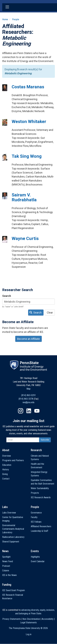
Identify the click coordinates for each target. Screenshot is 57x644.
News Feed (8, 561)
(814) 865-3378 (26, 399)
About (6, 450)
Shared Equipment (11, 542)
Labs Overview (9, 513)
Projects (35, 493)
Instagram (21, 411)
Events (35, 551)
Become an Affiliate (28, 339)
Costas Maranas (28, 87)
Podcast (6, 566)
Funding (7, 585)
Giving (5, 474)
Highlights (35, 557)
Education (7, 465)
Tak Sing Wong (27, 156)
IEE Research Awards (41, 497)
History (6, 470)
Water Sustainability (40, 488)
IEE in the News (9, 575)
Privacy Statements (12, 619)
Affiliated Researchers (41, 526)
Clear (50, 313)
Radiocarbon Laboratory (13, 537)
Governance (36, 513)
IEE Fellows (36, 522)
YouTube (37, 411)
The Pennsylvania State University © (28, 628)
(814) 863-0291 (28, 395)
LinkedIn (29, 411)
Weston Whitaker (29, 121)
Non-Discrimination (31, 619)
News (5, 551)
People (16, 19)
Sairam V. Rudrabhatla (24, 197)
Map (28, 389)
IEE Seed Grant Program (14, 590)
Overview (7, 456)
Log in (29, 634)
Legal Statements (28, 623)
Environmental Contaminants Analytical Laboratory (13, 529)
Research (36, 450)
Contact (6, 479)
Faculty (34, 517)
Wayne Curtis (25, 238)
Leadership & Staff (39, 531)
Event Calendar (38, 561)
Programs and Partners (13, 460)
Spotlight (6, 557)
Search (7, 296)
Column (6, 571)
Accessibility (48, 619)
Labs (5, 507)
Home (5, 19)
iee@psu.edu (28, 402)
